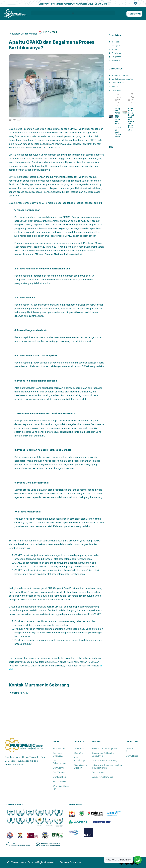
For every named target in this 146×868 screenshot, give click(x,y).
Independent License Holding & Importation (107, 766)
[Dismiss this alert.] (135, 3)
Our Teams (59, 772)
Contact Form (130, 750)
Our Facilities (59, 777)
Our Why (79, 753)
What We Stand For (61, 787)
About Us (79, 748)
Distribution (98, 772)
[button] (73, 13)
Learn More (101, 4)
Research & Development (105, 748)
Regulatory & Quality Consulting (103, 754)
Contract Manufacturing (105, 760)
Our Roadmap (80, 759)
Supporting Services (102, 777)
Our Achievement (60, 762)
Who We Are (59, 748)
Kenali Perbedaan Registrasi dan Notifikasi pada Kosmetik (131, 119)
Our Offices (132, 756)
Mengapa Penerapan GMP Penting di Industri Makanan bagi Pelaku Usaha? (118, 124)
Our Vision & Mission (81, 766)
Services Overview (58, 754)
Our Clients (59, 768)
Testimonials (60, 781)
